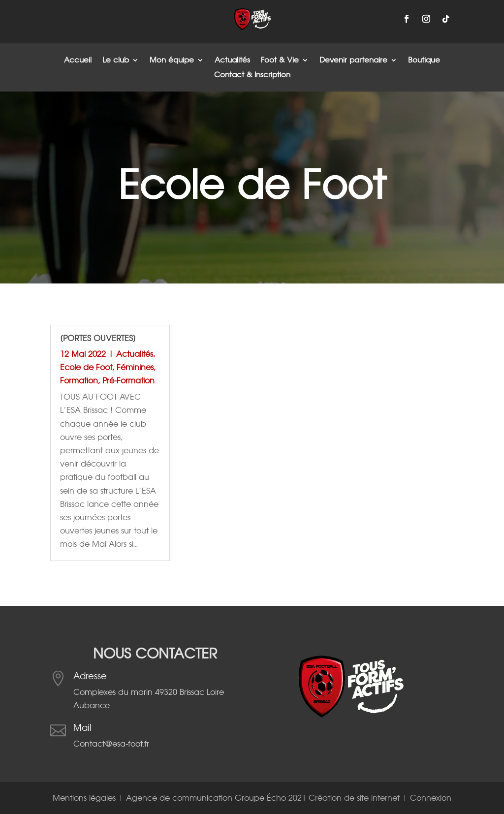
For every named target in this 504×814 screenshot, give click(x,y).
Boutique (424, 61)
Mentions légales (85, 798)
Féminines (135, 367)
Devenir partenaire (353, 61)
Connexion (431, 798)
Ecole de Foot (86, 367)
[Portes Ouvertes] (98, 338)
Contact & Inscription (252, 75)
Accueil (78, 61)
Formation (79, 381)
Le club (116, 61)
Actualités (232, 61)
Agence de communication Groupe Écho (206, 798)
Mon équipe (172, 61)
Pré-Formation (128, 381)
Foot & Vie (280, 61)
